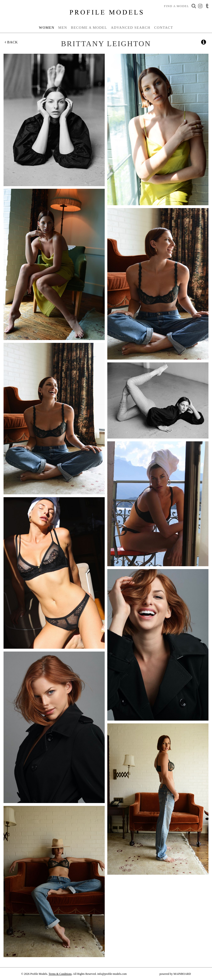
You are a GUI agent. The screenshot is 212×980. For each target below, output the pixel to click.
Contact (164, 28)
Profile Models (106, 12)
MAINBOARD (182, 974)
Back (11, 42)
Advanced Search (131, 28)
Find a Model (177, 6)
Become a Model (89, 28)
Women (47, 28)
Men (63, 28)
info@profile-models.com (112, 974)
